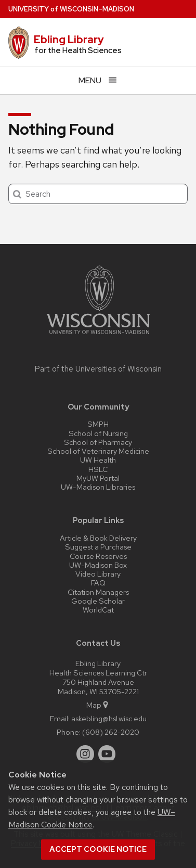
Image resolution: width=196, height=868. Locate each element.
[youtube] (107, 754)
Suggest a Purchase (98, 547)
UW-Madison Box (98, 565)
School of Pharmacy (98, 442)
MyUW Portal (98, 478)
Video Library (98, 574)
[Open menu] (98, 80)
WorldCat (98, 610)
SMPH (98, 424)
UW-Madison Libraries (98, 487)
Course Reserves (98, 556)
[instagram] (85, 754)
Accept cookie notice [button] (98, 849)
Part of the (98, 369)
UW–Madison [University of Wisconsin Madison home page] (71, 9)
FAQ (98, 583)
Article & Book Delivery (98, 538)
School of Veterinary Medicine (98, 451)
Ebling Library (69, 40)
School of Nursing (98, 433)
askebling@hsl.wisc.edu (109, 718)
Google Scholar (98, 601)
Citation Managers (98, 592)
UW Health (98, 460)
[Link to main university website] (98, 336)
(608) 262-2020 (111, 732)
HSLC (98, 469)
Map (98, 705)
